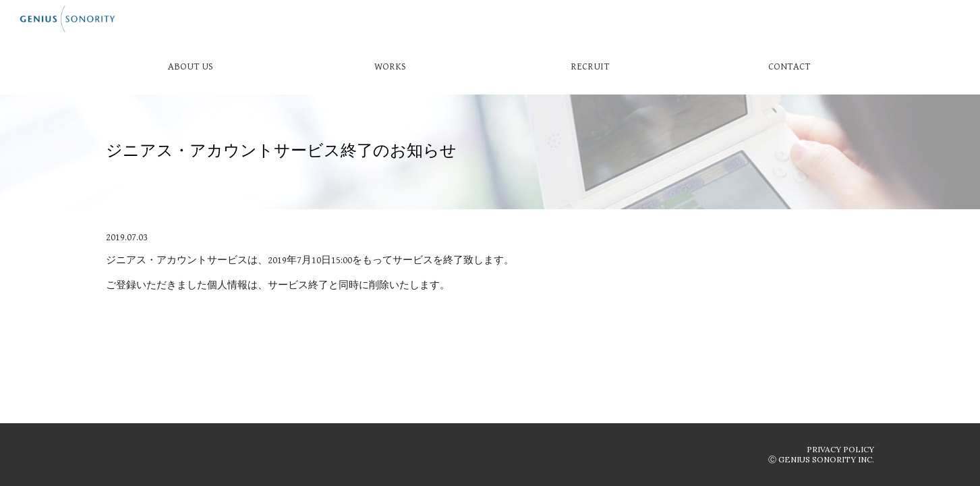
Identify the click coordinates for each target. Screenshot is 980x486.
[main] (490, 152)
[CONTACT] (789, 66)
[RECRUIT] (589, 66)
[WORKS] (390, 66)
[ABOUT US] (190, 66)
